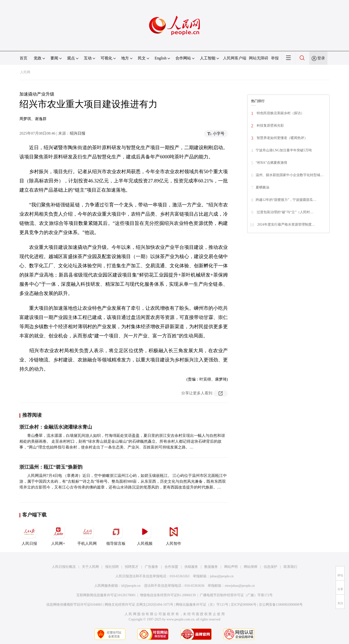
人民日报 (29, 534)
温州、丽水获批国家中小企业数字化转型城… (290, 175)
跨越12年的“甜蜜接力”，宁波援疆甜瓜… (286, 200)
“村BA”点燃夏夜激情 (271, 163)
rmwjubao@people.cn (240, 586)
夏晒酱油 (262, 187)
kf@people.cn (131, 586)
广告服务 (151, 567)
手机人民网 (87, 534)
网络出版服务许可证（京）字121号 (202, 605)
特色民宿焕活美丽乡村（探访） (280, 113)
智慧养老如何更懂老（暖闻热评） (282, 138)
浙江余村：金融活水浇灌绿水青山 (56, 427)
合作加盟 (171, 567)
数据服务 (211, 567)
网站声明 (231, 567)
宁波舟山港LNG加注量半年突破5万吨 (284, 150)
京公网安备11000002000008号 (281, 605)
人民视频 (145, 534)
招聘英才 (132, 567)
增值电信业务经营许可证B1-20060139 (168, 595)
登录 (321, 58)
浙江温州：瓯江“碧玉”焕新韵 (51, 467)
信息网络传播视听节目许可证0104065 (74, 605)
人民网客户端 (235, 58)
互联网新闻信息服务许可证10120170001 (106, 595)
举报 (275, 58)
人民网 (25, 72)
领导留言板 (116, 534)
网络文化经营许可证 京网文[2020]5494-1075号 (139, 605)
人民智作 (174, 534)
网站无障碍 (259, 58)
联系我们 (290, 567)
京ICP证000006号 (244, 605)
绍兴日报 (78, 133)
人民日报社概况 (64, 567)
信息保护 (270, 567)
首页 (24, 58)
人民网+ (58, 534)
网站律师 (251, 567)
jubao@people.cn (222, 576)
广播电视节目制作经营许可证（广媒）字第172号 (236, 595)
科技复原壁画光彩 (270, 126)
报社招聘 (112, 567)
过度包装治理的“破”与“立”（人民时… (285, 212)
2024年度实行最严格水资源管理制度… (286, 224)
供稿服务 (191, 567)
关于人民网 (90, 567)
